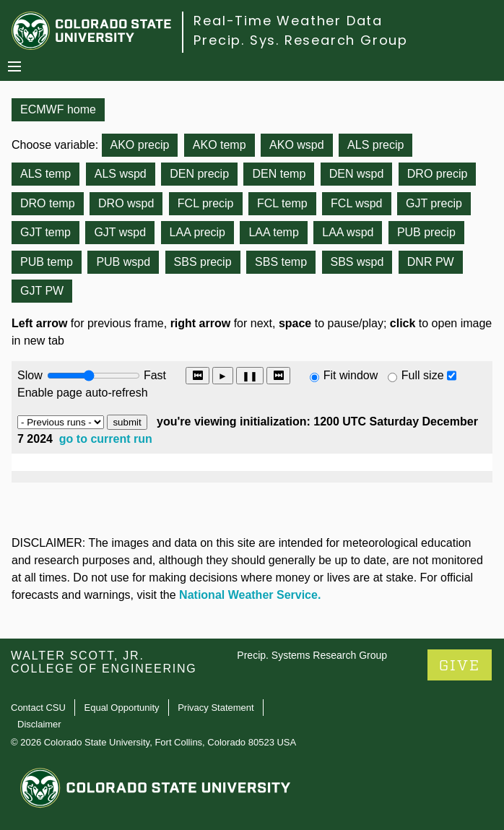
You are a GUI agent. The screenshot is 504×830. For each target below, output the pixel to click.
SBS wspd (357, 262)
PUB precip (426, 232)
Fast (154, 375)
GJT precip (434, 203)
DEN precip (199, 174)
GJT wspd (120, 232)
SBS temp (281, 262)
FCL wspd (356, 203)
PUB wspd (123, 262)
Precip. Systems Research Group (312, 655)
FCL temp (282, 203)
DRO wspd (126, 203)
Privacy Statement (216, 708)
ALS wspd (121, 174)
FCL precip (206, 203)
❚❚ (250, 376)
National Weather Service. (250, 595)
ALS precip (375, 145)
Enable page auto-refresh (83, 393)
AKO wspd (297, 145)
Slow (30, 375)
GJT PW (42, 291)
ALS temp (45, 174)
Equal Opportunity (122, 708)
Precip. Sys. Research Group (301, 40)
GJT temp (45, 232)
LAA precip (197, 232)
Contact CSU (38, 708)
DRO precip (438, 174)
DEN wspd (357, 174)
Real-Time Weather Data (288, 21)
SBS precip (203, 262)
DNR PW (431, 262)
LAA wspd (348, 232)
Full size (423, 375)
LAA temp (273, 232)
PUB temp (47, 262)
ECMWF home (58, 109)
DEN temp (279, 174)
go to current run (106, 439)
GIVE (460, 666)
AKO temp (220, 145)
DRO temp (48, 203)
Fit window (351, 375)
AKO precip (140, 145)
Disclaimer (39, 724)
